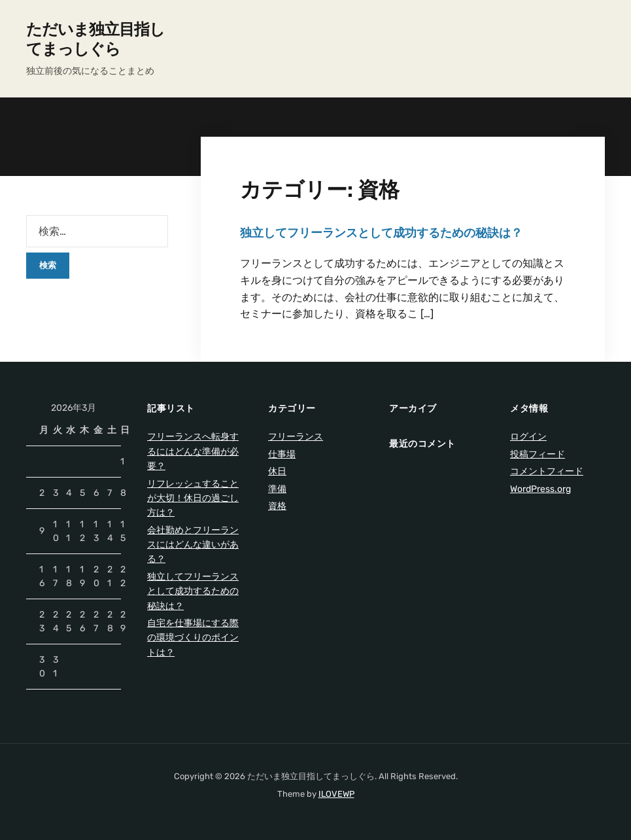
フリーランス (296, 437)
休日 (277, 471)
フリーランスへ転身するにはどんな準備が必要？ (193, 451)
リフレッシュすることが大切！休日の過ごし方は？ (193, 499)
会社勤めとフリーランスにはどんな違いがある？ (193, 545)
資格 (277, 506)
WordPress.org (540, 489)
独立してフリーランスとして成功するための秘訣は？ (381, 233)
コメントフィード (547, 471)
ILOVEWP (336, 794)
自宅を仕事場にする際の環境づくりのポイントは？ (193, 638)
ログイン (528, 437)
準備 (277, 489)
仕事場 (282, 454)
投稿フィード (537, 454)
